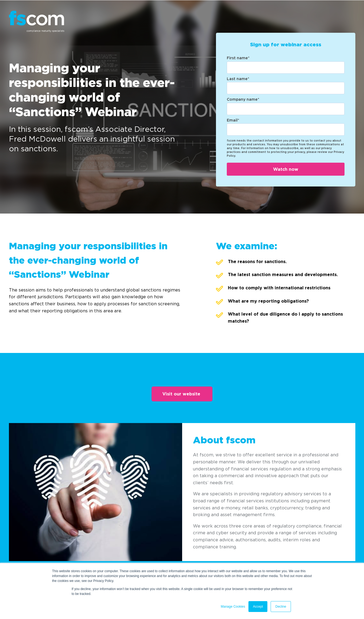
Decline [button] (281, 607)
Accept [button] (258, 607)
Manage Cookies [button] (233, 607)
